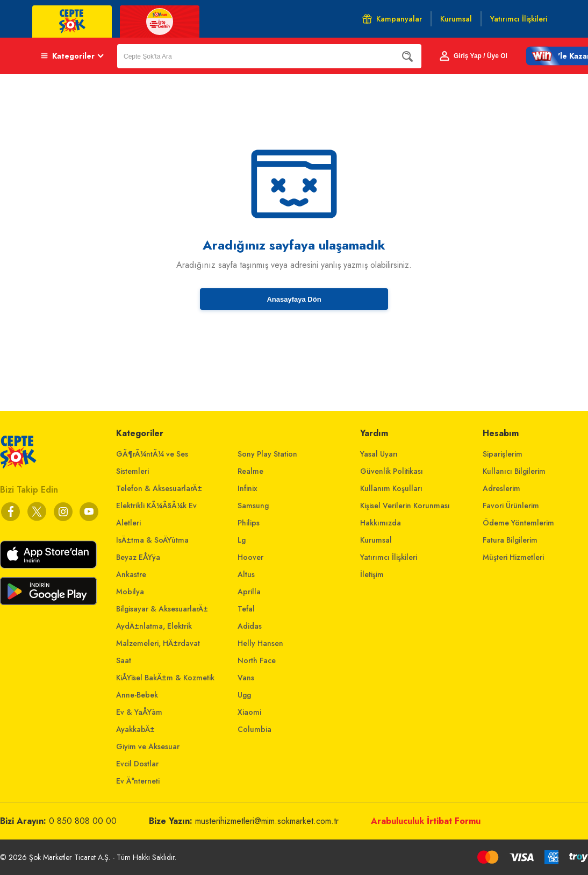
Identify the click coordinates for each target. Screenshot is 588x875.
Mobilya (130, 592)
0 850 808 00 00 (83, 821)
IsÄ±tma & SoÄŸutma (152, 540)
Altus (246, 574)
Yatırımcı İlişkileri (389, 557)
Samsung (253, 506)
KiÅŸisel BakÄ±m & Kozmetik (165, 678)
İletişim (372, 574)
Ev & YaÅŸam (139, 712)
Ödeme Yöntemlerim (518, 523)
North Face (257, 660)
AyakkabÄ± (135, 729)
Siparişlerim (503, 454)
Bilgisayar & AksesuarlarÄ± (162, 609)
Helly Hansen (260, 643)
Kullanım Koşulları (391, 488)
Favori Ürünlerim (511, 506)
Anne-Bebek (137, 695)
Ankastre (131, 574)
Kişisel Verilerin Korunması (405, 506)
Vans (246, 678)
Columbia (254, 729)
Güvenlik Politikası (392, 471)
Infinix (248, 488)
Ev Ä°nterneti (138, 781)
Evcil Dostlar (137, 764)
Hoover (250, 557)
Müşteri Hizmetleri (513, 557)
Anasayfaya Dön (294, 299)
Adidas (250, 626)
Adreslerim (501, 488)
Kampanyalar (392, 19)
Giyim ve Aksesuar (148, 746)
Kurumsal (376, 540)
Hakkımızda (381, 523)
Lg (242, 540)
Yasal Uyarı (379, 454)
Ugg (244, 695)
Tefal (246, 609)
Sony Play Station (267, 454)
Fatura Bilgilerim (510, 540)
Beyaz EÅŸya (138, 557)
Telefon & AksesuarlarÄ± (159, 488)
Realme (250, 471)
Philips (249, 523)
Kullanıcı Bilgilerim (514, 471)
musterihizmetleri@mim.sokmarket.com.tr (267, 821)
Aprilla (249, 592)
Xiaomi (249, 712)
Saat (124, 660)
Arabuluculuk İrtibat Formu (426, 821)
